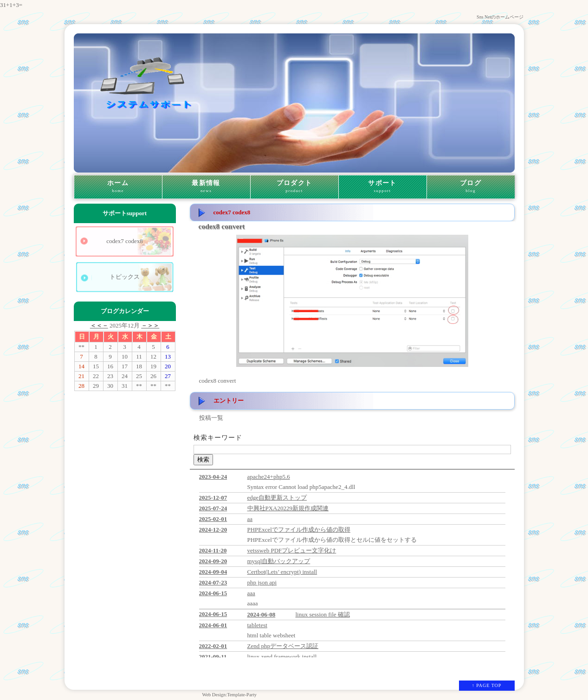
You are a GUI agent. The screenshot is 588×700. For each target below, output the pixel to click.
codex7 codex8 (124, 241)
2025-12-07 (213, 498)
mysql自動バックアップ (279, 561)
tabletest (257, 625)
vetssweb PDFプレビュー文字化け (292, 550)
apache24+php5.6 (269, 477)
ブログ (471, 187)
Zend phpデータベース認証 (283, 646)
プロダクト (294, 187)
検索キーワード (218, 438)
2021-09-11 (213, 657)
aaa (251, 593)
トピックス (125, 277)
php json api (262, 582)
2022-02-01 (213, 646)
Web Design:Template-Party (229, 695)
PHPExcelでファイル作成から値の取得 (299, 530)
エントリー (229, 401)
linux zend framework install (282, 657)
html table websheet (271, 635)
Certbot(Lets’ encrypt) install (282, 572)
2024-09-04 (213, 572)
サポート (383, 187)
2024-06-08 (262, 614)
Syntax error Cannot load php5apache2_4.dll (301, 487)
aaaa (253, 603)
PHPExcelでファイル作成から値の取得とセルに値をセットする (332, 540)
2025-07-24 (213, 508)
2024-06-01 (213, 625)
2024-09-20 (213, 561)
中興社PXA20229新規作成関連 (288, 508)
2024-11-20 (213, 550)
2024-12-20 (213, 530)
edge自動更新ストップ (277, 498)
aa (250, 519)
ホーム (118, 187)
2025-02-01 (213, 519)
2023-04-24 (213, 477)
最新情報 (206, 187)
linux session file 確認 (323, 614)
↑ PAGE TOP (487, 685)
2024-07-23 (213, 582)
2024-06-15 (213, 593)
